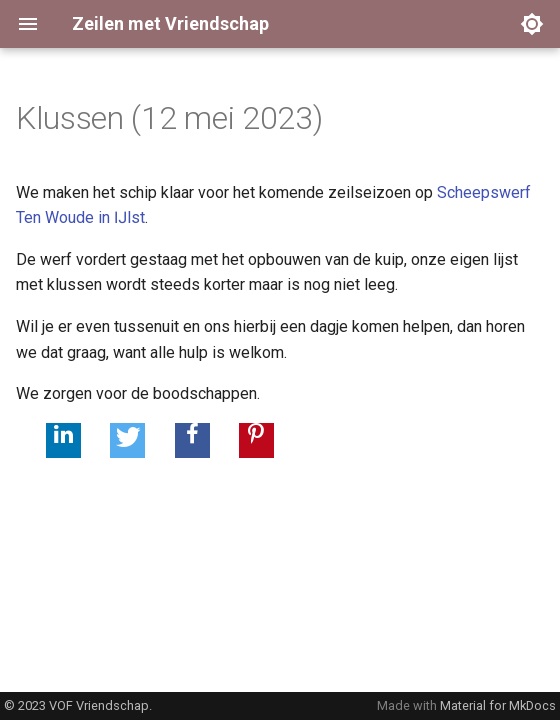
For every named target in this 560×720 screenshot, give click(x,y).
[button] (63, 440)
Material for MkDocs (498, 705)
